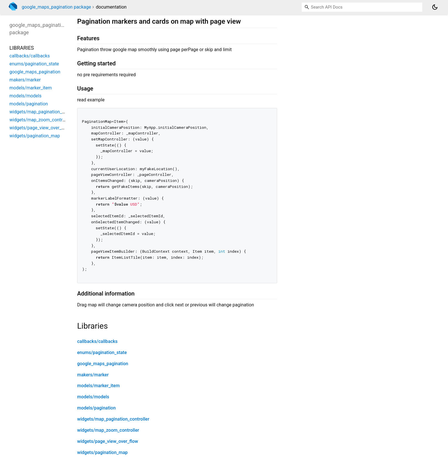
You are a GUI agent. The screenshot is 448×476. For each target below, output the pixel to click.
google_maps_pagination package (56, 7)
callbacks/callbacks (97, 341)
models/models (93, 397)
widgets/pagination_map (102, 452)
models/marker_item (98, 386)
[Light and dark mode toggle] (435, 7)
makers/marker (93, 375)
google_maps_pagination (103, 364)
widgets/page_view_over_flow (108, 441)
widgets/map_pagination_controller (113, 419)
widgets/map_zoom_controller (108, 430)
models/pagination (96, 408)
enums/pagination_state (102, 353)
